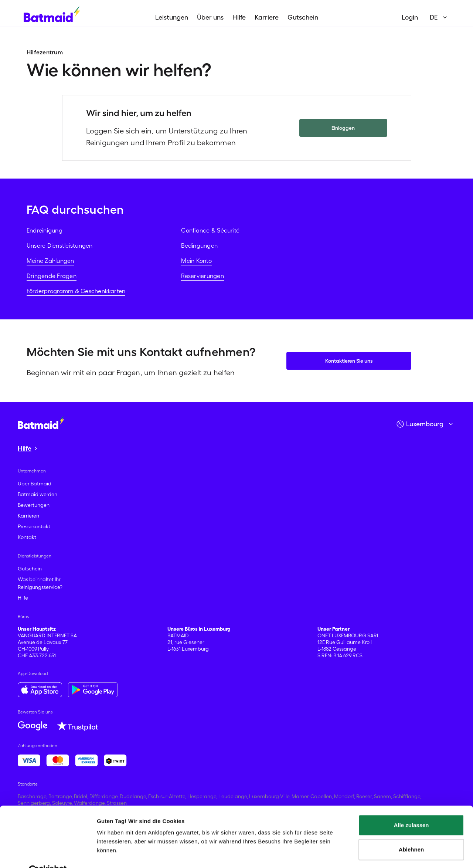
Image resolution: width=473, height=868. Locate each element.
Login (410, 17)
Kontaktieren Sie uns (349, 361)
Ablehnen (411, 832)
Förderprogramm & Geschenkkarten (76, 291)
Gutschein (303, 17)
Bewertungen (34, 505)
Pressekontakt (34, 526)
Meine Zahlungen (50, 261)
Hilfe (239, 17)
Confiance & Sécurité (210, 230)
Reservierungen (202, 276)
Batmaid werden (38, 494)
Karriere (267, 17)
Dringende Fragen (52, 276)
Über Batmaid (35, 484)
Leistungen (172, 17)
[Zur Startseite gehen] (41, 422)
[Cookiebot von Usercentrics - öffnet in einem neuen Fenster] (48, 854)
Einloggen (343, 128)
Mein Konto (196, 261)
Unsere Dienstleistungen (60, 245)
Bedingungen (199, 245)
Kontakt (27, 537)
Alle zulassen (411, 808)
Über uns (210, 17)
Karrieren (28, 516)
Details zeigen (115, 853)
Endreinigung (45, 230)
